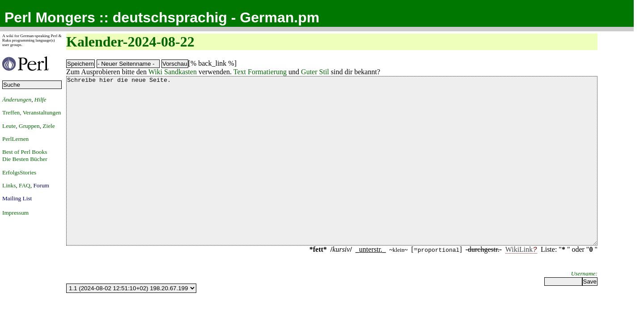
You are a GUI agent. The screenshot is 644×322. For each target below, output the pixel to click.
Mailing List (17, 198)
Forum (41, 185)
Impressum (15, 213)
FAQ (25, 185)
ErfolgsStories (19, 172)
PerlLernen (15, 139)
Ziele (49, 126)
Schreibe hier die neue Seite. (332, 178)
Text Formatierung (260, 72)
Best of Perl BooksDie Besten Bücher (25, 155)
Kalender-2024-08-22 (130, 42)
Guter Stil (315, 72)
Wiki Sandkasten (173, 72)
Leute (9, 126)
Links (9, 185)
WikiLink (519, 283)
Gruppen (29, 126)
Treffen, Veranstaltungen (32, 112)
